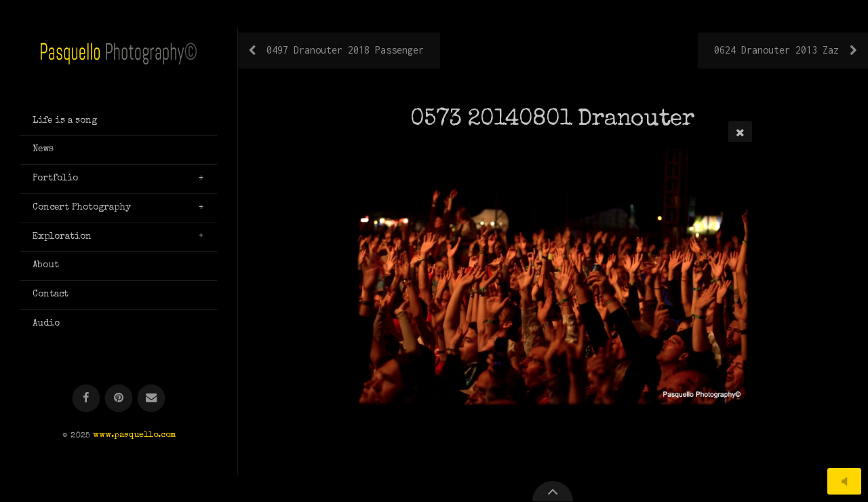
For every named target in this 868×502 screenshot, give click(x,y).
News (43, 149)
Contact (51, 294)
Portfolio (55, 178)
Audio (46, 324)
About (46, 265)
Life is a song (65, 121)
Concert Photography (82, 208)
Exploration (62, 237)
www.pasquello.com (134, 436)
